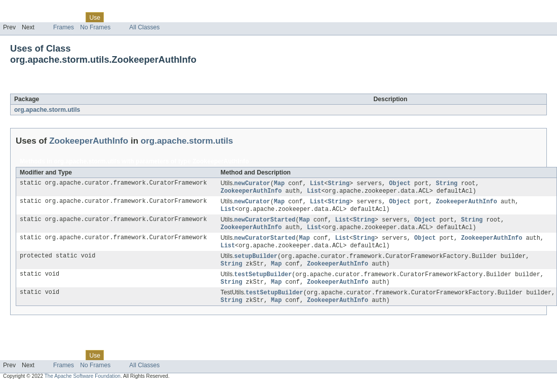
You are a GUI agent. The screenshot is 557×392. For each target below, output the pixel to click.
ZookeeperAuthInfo (97, 88)
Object (400, 184)
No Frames (95, 27)
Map (279, 184)
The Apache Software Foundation (83, 383)
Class (72, 17)
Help (193, 17)
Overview (16, 17)
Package (47, 17)
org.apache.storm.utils (47, 110)
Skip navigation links (28, 9)
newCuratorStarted (265, 222)
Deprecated (144, 17)
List (317, 184)
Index (173, 17)
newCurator (252, 184)
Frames (64, 27)
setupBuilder (256, 260)
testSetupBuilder (263, 280)
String (339, 184)
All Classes (144, 27)
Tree (116, 17)
